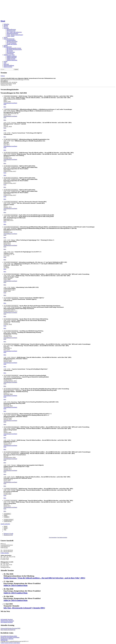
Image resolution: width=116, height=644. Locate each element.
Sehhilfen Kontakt (11, 59)
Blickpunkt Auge (8, 47)
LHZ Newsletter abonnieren (7, 621)
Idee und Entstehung (11, 43)
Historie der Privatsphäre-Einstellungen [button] (10, 637)
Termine (6, 37)
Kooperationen (10, 53)
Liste (8, 521)
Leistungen (6, 28)
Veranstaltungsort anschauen (10, 103)
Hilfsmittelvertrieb (11, 31)
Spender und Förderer (12, 44)
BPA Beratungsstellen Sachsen (14, 48)
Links (5, 63)
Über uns (6, 27)
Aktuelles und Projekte (12, 41)
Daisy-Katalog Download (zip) (8, 630)
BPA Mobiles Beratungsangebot (14, 49)
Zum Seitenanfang (53, 538)
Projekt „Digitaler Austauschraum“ (15, 35)
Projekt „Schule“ (11, 36)
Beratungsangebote (11, 40)
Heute (5, 515)
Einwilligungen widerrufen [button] (7, 639)
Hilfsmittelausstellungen (12, 33)
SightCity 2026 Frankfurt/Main (15, 585)
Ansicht (5, 524)
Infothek (6, 45)
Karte (5, 104)
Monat (6, 527)
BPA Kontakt (10, 51)
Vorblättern (7, 517)
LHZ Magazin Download (7, 622)
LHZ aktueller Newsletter (7, 619)
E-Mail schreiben (5, 553)
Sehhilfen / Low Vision (9, 55)
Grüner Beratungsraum (9, 39)
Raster (9, 520)
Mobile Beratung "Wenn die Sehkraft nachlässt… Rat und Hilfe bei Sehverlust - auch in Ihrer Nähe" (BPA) (44, 578)
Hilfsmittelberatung (11, 29)
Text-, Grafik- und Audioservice (14, 32)
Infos (5, 107)
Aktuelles (6, 25)
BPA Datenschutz (11, 52)
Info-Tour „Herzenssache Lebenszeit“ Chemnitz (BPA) (24, 608)
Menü (3, 21)
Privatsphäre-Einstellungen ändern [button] (9, 636)
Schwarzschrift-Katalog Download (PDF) (10, 628)
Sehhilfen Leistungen (12, 56)
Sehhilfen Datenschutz (12, 60)
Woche (6, 528)
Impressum (6, 64)
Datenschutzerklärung (9, 65)
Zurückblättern (7, 514)
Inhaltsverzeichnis (8, 67)
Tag (5, 530)
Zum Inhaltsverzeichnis (62, 538)
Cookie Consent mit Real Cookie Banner (10, 643)
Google (8, 534)
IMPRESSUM (4, 640)
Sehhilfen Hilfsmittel (12, 57)
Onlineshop (6, 24)
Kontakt (5, 61)
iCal (8, 535)
